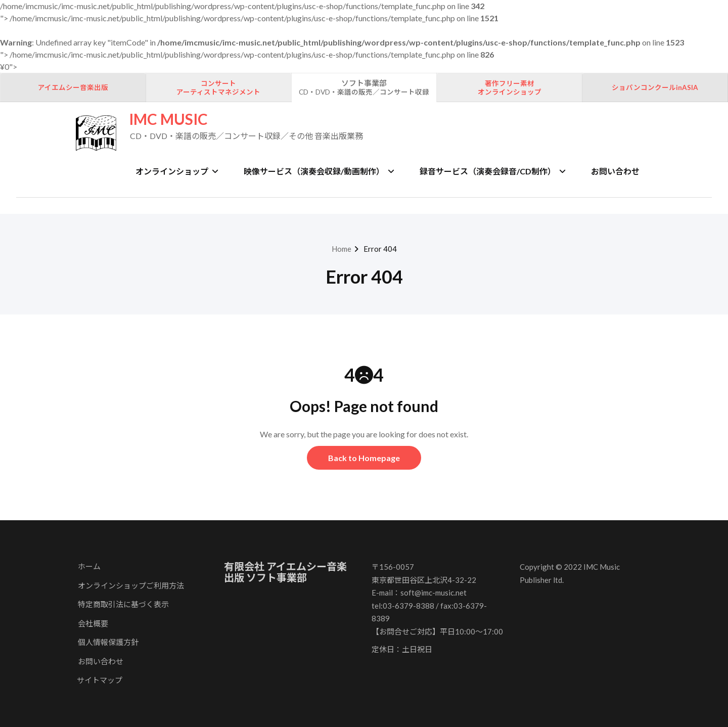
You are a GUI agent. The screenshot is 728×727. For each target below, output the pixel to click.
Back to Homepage (364, 458)
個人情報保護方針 (108, 642)
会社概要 (93, 623)
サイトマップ (100, 680)
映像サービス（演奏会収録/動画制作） (319, 171)
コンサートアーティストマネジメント (218, 88)
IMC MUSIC (168, 119)
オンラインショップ (177, 171)
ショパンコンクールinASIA (655, 87)
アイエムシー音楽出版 (73, 87)
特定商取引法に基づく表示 (123, 604)
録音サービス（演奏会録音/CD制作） (493, 171)
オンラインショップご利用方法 (131, 585)
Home (342, 249)
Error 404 (380, 249)
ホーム (89, 566)
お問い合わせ (615, 171)
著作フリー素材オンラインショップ (510, 88)
